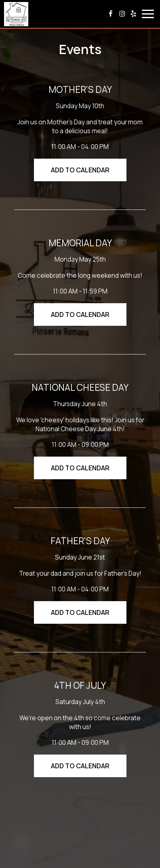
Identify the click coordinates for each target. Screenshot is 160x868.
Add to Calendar (80, 170)
